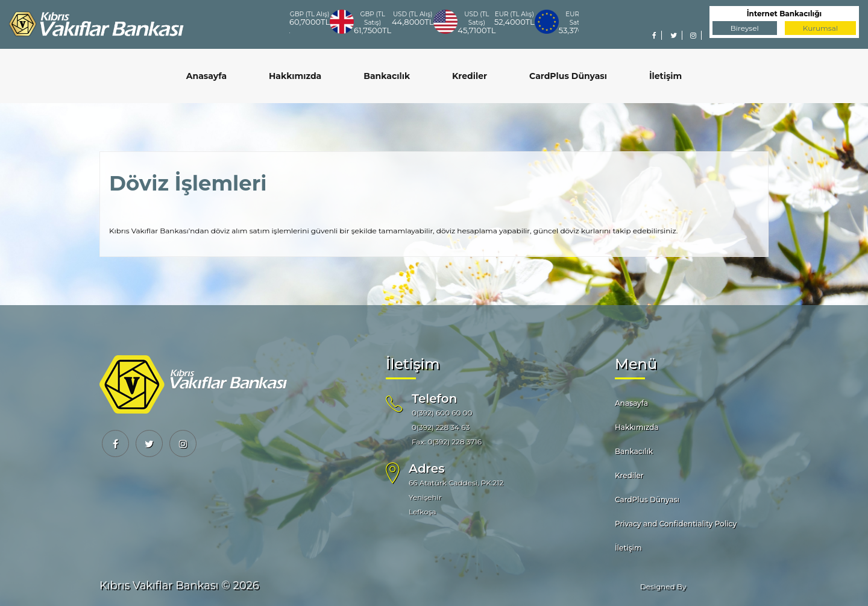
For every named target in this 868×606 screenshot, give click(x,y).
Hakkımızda (295, 76)
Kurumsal (820, 28)
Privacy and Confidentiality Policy (676, 524)
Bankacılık (387, 76)
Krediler (470, 76)
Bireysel (745, 28)
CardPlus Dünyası (568, 76)
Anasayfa (206, 76)
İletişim (665, 76)
